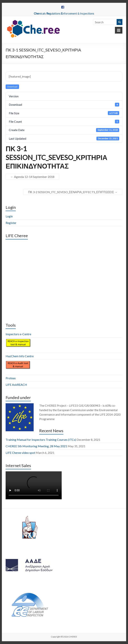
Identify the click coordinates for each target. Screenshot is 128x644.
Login (9, 216)
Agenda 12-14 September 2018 (32, 177)
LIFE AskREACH (16, 385)
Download (12, 87)
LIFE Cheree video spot (20, 453)
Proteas (11, 378)
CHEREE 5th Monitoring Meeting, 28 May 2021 (36, 446)
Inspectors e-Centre (18, 334)
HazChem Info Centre (20, 356)
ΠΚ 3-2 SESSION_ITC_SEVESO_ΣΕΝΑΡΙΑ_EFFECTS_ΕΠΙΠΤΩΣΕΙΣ (73, 192)
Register (11, 223)
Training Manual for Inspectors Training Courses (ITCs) (41, 440)
